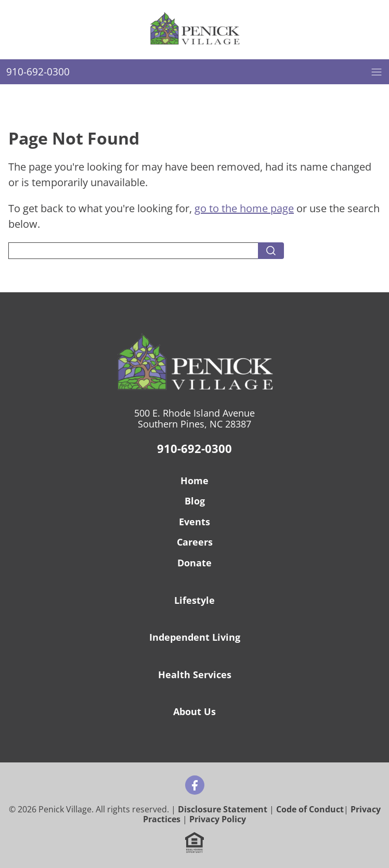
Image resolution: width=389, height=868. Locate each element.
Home (194, 481)
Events (194, 522)
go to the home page (244, 208)
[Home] (195, 30)
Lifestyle (194, 600)
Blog (195, 501)
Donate (194, 563)
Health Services (195, 675)
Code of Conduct (310, 809)
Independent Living (195, 637)
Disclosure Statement (223, 809)
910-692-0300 (194, 448)
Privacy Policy (218, 819)
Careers (195, 542)
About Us (194, 711)
